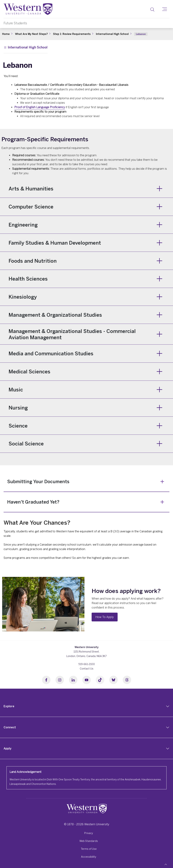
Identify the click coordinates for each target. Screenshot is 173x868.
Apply (8, 748)
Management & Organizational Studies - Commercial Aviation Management (72, 334)
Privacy (89, 833)
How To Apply (105, 617)
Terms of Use (89, 849)
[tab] (86, 706)
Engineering (23, 225)
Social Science (26, 444)
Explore (9, 706)
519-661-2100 (87, 664)
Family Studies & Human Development (55, 243)
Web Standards (89, 841)
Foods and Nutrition (33, 261)
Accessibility (89, 857)
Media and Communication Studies (51, 353)
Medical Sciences (29, 372)
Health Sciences (28, 279)
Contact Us (87, 669)
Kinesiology (23, 297)
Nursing (18, 408)
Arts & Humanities (31, 189)
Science (18, 426)
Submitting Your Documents (38, 481)
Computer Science (31, 207)
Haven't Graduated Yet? (33, 502)
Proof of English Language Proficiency (40, 107)
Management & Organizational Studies (55, 315)
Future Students (15, 23)
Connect (10, 727)
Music (16, 390)
